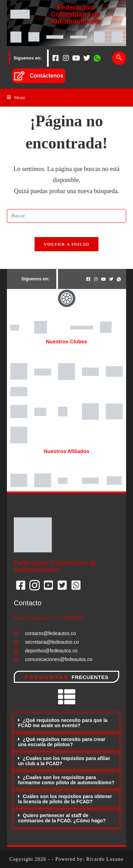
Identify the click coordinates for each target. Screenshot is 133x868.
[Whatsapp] (97, 58)
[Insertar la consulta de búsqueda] (66, 216)
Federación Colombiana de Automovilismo (75, 14)
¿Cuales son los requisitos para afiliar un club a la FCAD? (64, 761)
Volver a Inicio (66, 244)
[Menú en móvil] (16, 97)
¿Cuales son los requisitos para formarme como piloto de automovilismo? (66, 780)
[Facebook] (56, 58)
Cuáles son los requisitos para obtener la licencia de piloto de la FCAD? (65, 799)
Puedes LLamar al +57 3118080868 (48, 618)
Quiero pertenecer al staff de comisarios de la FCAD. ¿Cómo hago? (62, 818)
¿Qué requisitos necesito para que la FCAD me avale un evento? (63, 723)
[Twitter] (87, 58)
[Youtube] (76, 58)
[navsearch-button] (119, 58)
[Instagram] (66, 58)
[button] (66, 723)
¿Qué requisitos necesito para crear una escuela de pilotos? (62, 742)
